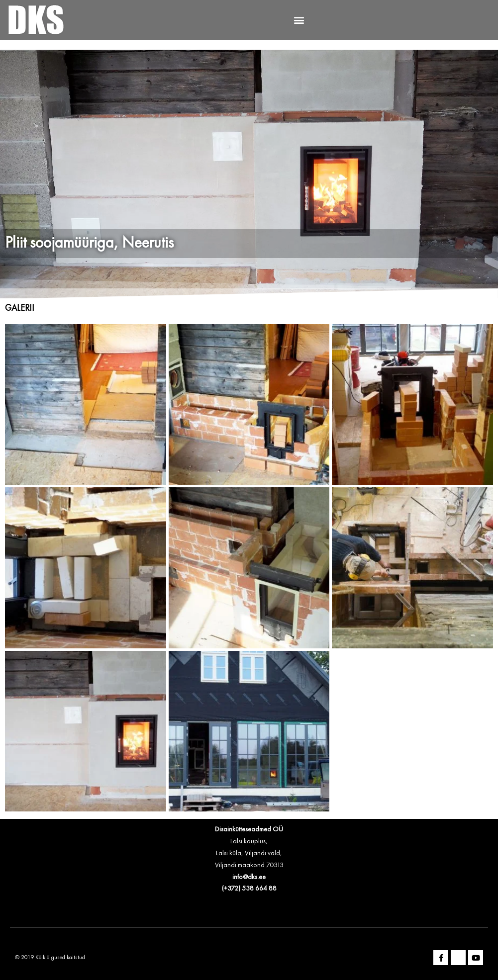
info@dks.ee (249, 877)
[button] (299, 20)
